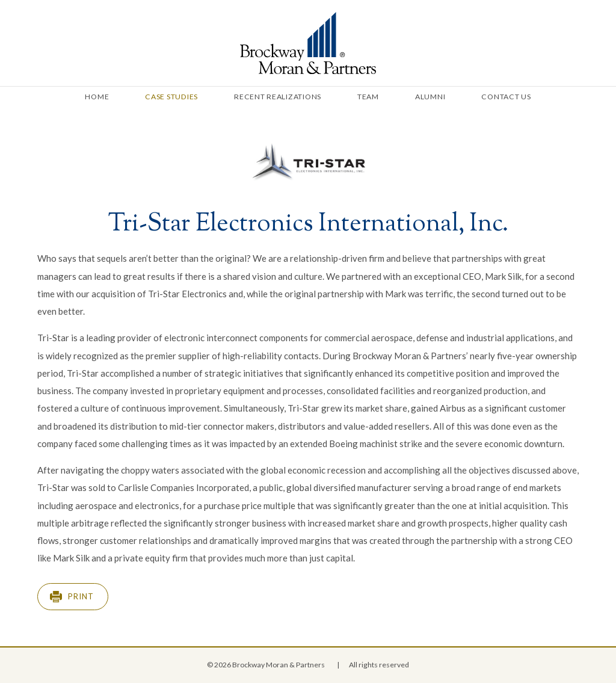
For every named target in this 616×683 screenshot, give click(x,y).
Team (368, 97)
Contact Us (506, 97)
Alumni (430, 97)
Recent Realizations (278, 97)
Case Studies (171, 97)
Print (81, 596)
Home (97, 97)
